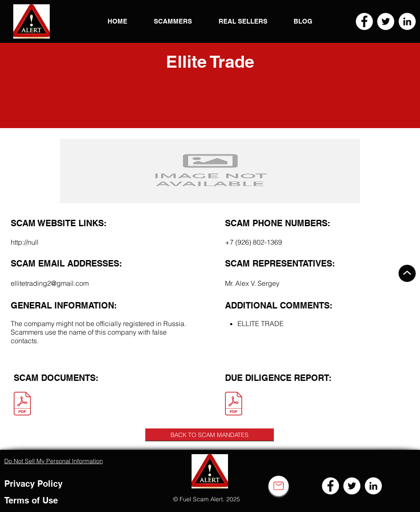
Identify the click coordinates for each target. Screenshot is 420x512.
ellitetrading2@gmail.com (50, 283)
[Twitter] (386, 21)
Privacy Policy (33, 484)
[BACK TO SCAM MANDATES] (210, 435)
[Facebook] (364, 21)
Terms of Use (31, 500)
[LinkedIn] (407, 21)
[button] (31, 21)
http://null (25, 242)
